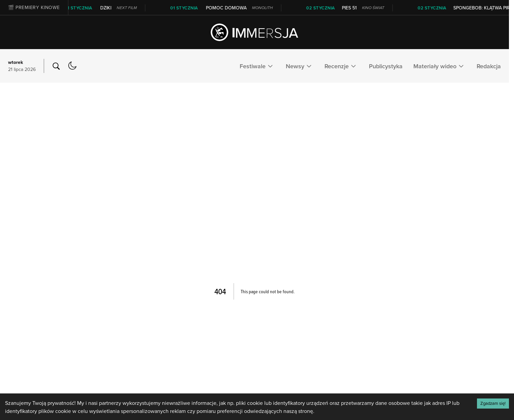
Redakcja (489, 66)
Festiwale (257, 66)
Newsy (300, 66)
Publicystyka (386, 66)
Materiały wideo (440, 66)
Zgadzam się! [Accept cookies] (493, 403)
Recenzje (341, 66)
